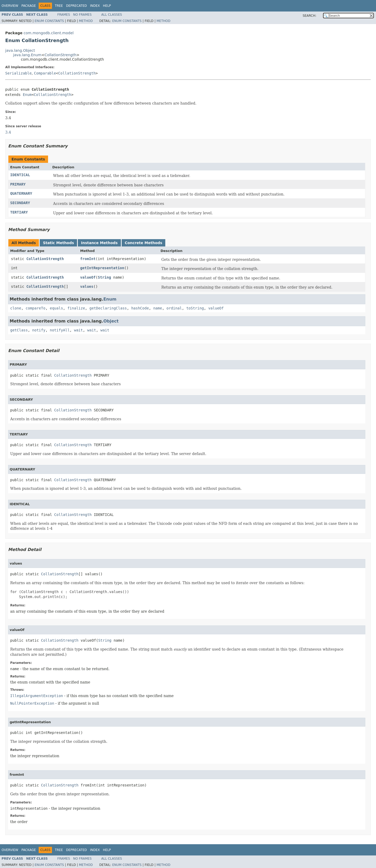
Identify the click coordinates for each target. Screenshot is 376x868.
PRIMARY (18, 184)
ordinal (174, 308)
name (158, 308)
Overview (10, 6)
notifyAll (60, 330)
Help (107, 6)
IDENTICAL (20, 175)
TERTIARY (19, 212)
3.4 (8, 132)
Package (29, 6)
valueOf (88, 277)
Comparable (45, 73)
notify (39, 330)
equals (57, 308)
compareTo (36, 308)
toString (195, 308)
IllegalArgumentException (37, 696)
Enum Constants (49, 21)
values (87, 286)
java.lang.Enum (27, 55)
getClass (19, 330)
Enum (27, 95)
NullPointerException (32, 703)
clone (16, 308)
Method (86, 21)
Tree (59, 6)
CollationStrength (60, 55)
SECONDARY (20, 203)
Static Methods (58, 243)
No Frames (82, 15)
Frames (64, 15)
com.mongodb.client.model (49, 33)
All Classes (112, 15)
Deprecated (77, 6)
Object (111, 321)
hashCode (140, 308)
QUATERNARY (21, 193)
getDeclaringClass (108, 308)
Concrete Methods (144, 243)
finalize (76, 308)
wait (78, 330)
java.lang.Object (20, 50)
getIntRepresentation (102, 268)
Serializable (18, 73)
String (105, 277)
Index (95, 6)
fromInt (88, 259)
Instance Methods (99, 243)
